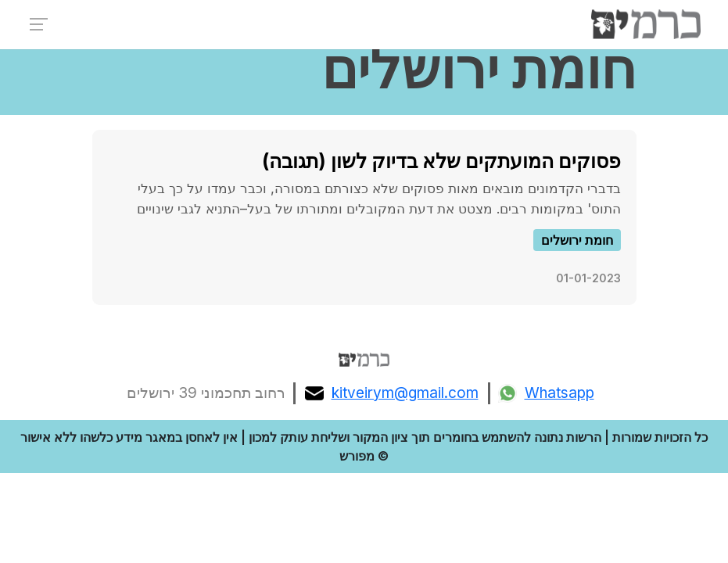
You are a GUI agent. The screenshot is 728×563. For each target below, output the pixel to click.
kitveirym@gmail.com (392, 393)
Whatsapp (546, 393)
